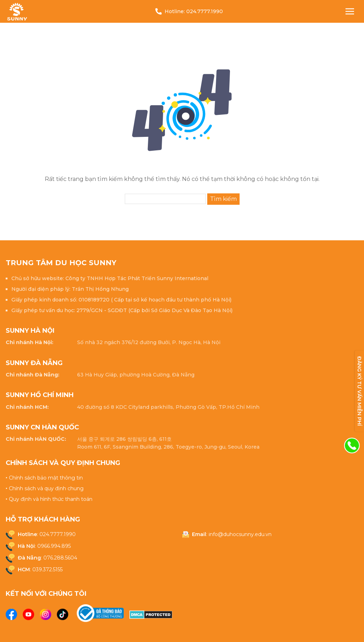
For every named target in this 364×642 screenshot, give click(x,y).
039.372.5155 (47, 569)
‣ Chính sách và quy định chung (45, 488)
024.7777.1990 (205, 11)
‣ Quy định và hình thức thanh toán (49, 499)
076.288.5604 (60, 558)
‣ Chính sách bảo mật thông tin (44, 478)
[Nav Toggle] (350, 11)
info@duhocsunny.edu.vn (240, 534)
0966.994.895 (54, 546)
